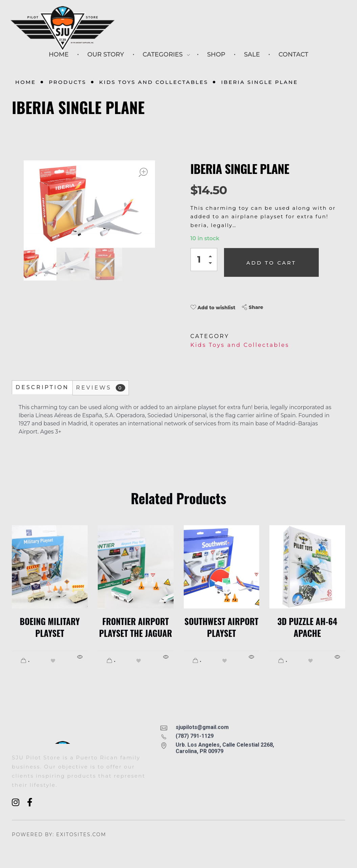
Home (26, 82)
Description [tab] (42, 387)
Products (68, 82)
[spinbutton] (204, 260)
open (143, 172)
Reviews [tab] (101, 388)
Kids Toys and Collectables (154, 82)
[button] (212, 257)
